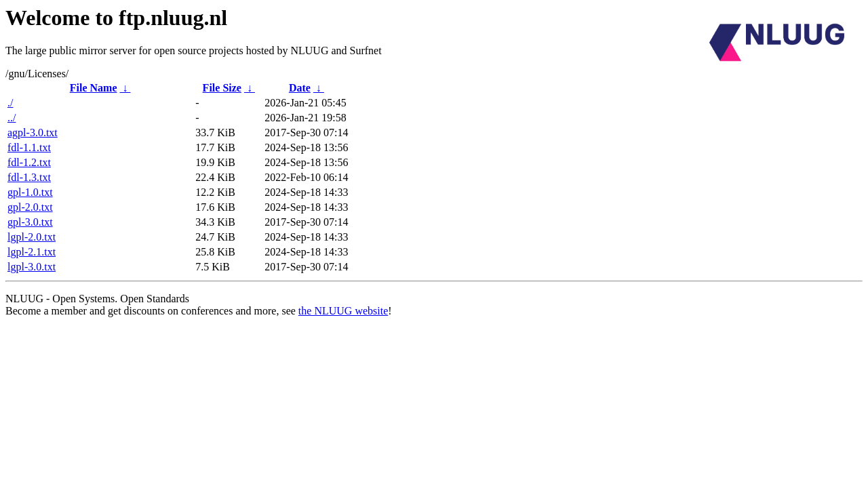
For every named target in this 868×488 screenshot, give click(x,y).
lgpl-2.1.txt (32, 252)
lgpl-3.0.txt (32, 267)
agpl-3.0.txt (33, 133)
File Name (94, 88)
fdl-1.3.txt (29, 177)
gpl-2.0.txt (30, 207)
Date (300, 88)
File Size (222, 88)
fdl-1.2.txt (29, 162)
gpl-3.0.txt (30, 222)
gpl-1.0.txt (30, 192)
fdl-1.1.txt (29, 147)
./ (10, 103)
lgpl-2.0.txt (32, 237)
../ (12, 118)
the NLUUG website (343, 311)
